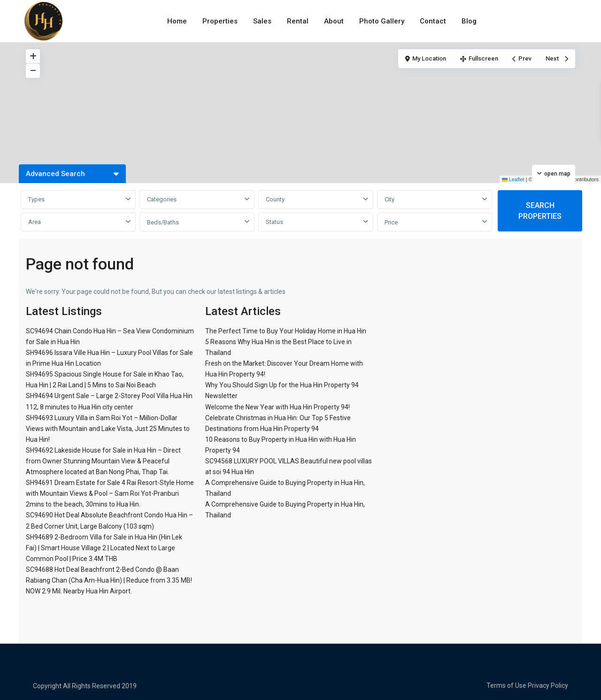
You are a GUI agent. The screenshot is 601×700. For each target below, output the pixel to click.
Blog (469, 21)
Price (391, 222)
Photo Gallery (382, 21)
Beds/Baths (163, 222)
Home (177, 21)
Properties (220, 21)
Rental (298, 21)
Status (274, 222)
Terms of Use (506, 685)
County (275, 199)
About (334, 21)
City (389, 199)
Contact (433, 21)
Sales (262, 21)
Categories (162, 199)
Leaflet (513, 179)
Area (35, 222)
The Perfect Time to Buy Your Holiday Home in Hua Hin (286, 331)
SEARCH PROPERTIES (540, 211)
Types (36, 199)
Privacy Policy (548, 685)
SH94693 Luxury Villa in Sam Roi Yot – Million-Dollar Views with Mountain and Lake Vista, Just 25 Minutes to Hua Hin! (108, 429)
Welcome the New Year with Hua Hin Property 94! (277, 407)
